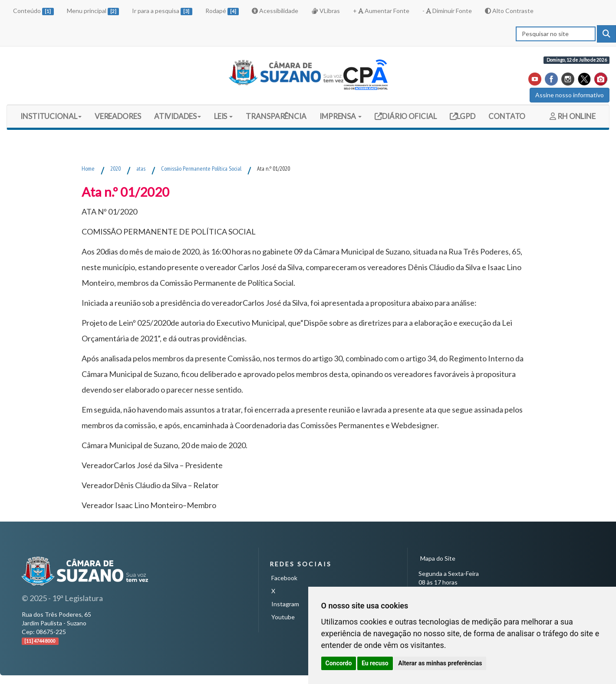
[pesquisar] (606, 34)
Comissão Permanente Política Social (201, 169)
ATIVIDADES (178, 116)
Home (88, 169)
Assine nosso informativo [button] (570, 95)
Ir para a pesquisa (162, 11)
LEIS (224, 116)
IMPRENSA (341, 116)
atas (141, 169)
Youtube (283, 617)
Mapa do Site (438, 558)
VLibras (326, 11)
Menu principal (93, 11)
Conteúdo (33, 11)
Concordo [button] (339, 663)
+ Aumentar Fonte (381, 11)
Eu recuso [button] (375, 663)
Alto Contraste (509, 11)
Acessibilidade (275, 11)
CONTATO (507, 116)
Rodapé (222, 11)
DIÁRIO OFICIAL (409, 116)
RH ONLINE (573, 116)
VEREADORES (118, 116)
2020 (115, 169)
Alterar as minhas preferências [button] (440, 663)
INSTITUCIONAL (51, 116)
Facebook (284, 578)
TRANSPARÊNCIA (276, 116)
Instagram (285, 604)
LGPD (466, 116)
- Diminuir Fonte (447, 11)
